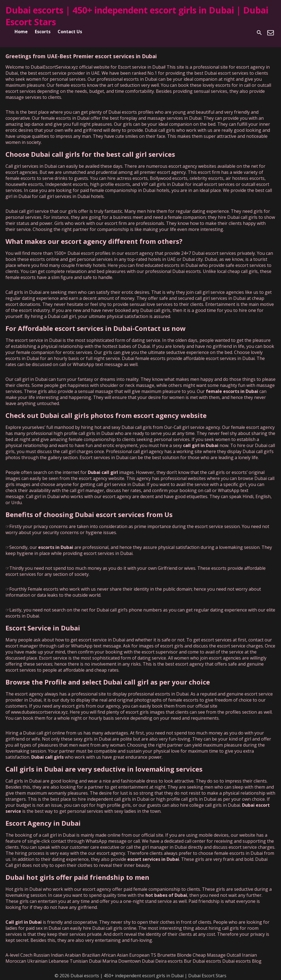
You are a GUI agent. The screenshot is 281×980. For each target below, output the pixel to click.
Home (21, 32)
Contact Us (70, 32)
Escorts (43, 32)
